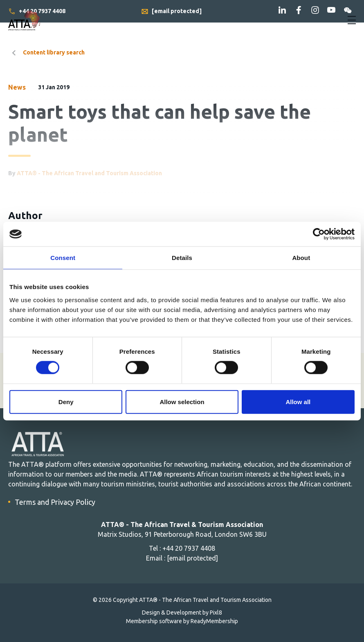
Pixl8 (216, 613)
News (17, 87)
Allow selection (182, 401)
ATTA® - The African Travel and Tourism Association (89, 173)
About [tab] (301, 258)
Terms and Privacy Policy (55, 502)
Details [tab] (182, 258)
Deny (66, 401)
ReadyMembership (214, 621)
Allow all (298, 401)
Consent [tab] (63, 258)
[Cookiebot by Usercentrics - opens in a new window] (319, 234)
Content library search (54, 52)
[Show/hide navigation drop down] (352, 20)
